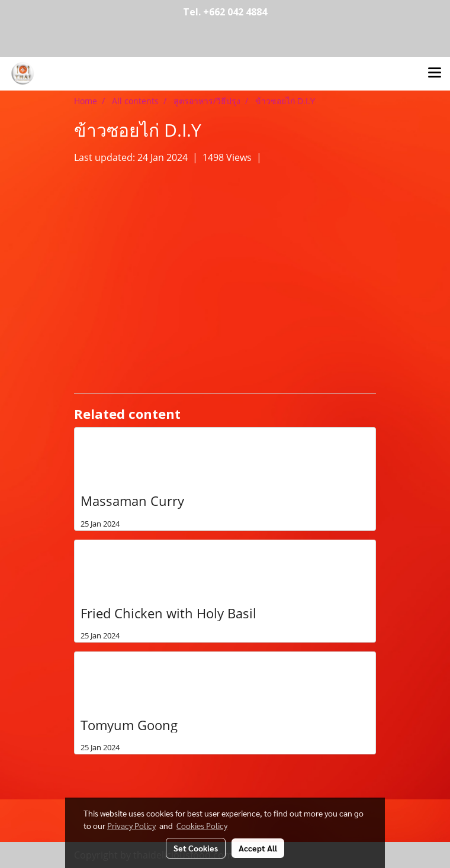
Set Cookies (196, 848)
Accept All (258, 848)
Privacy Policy (131, 825)
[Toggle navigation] (435, 73)
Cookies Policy (202, 825)
